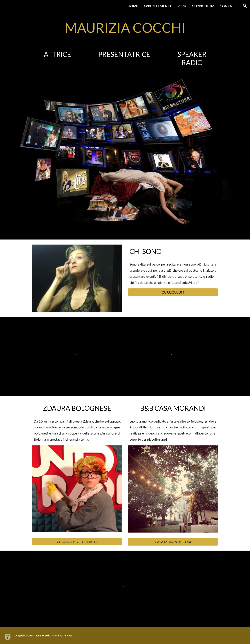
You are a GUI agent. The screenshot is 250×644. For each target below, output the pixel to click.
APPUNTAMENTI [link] (157, 6)
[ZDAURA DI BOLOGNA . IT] (77, 542)
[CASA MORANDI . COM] (173, 542)
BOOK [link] (181, 6)
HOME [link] (133, 6)
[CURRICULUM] (173, 292)
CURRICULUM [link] (203, 6)
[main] (125, 28)
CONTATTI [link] (229, 6)
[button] (245, 6)
